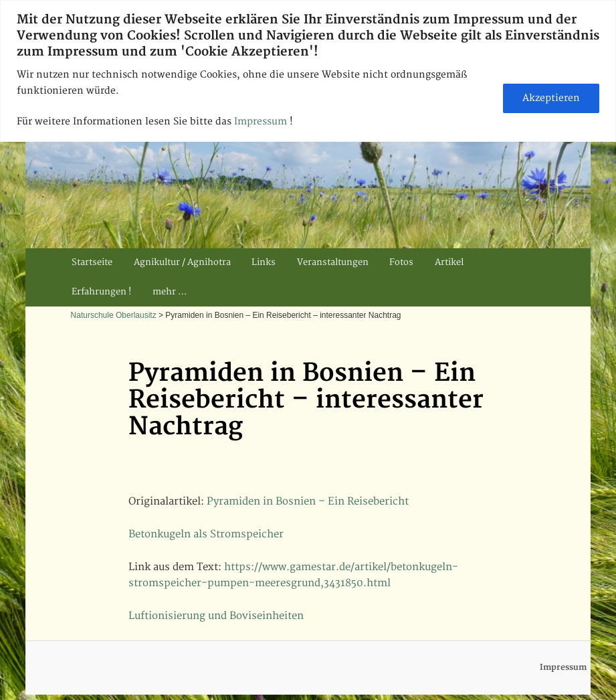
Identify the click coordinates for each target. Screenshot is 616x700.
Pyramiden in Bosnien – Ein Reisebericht (308, 502)
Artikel (449, 262)
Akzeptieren (551, 98)
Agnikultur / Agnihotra (182, 262)
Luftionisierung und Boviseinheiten (216, 616)
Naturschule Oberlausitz (114, 315)
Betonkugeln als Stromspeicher (206, 534)
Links (264, 262)
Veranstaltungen (333, 262)
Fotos (401, 262)
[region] (308, 71)
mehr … (170, 292)
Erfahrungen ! (101, 292)
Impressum (262, 121)
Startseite (92, 262)
